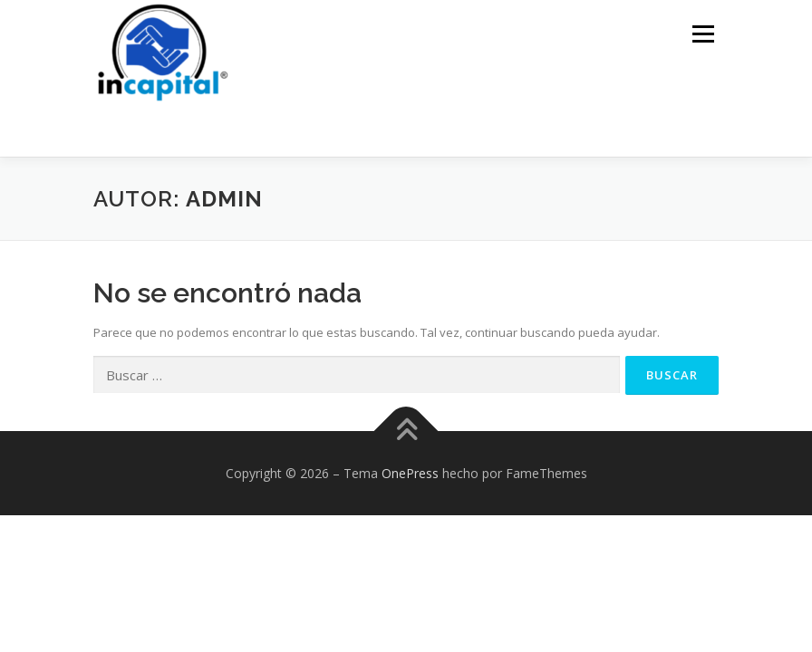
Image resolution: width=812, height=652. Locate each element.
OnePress (410, 473)
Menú (703, 34)
